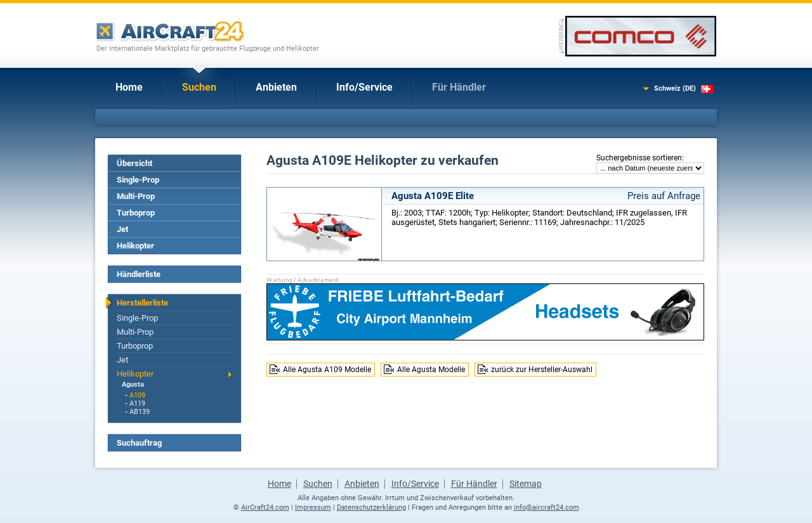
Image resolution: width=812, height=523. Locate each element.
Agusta (133, 384)
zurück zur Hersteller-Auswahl (542, 370)
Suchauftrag (139, 443)
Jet (122, 229)
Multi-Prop (136, 196)
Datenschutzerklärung (371, 507)
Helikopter (135, 246)
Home (129, 87)
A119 (137, 404)
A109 (137, 395)
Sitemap (526, 484)
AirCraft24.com (265, 507)
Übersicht (134, 163)
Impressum (313, 507)
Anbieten (276, 87)
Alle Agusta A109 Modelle (327, 370)
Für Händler (459, 87)
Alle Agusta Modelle (431, 370)
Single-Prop (138, 180)
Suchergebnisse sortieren (639, 158)
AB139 (140, 412)
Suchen (199, 87)
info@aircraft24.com (547, 507)
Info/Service (364, 87)
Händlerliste (139, 274)
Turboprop (136, 213)
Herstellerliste (142, 303)
